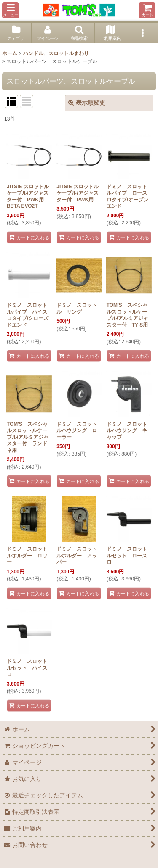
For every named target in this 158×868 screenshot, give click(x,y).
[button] (11, 10)
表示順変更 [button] (87, 103)
